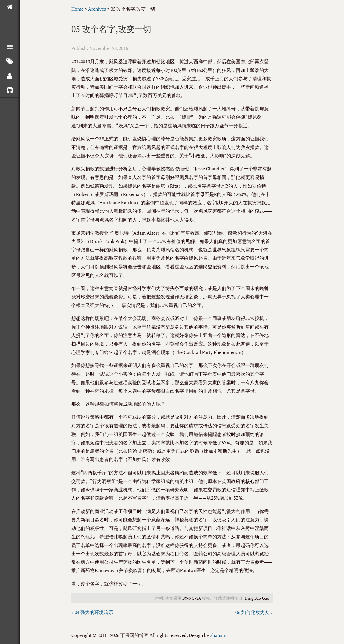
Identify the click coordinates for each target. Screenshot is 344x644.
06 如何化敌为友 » (254, 612)
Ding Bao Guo (257, 598)
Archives (97, 9)
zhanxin (218, 635)
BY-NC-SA (192, 598)
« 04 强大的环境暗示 (92, 612)
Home (77, 9)
